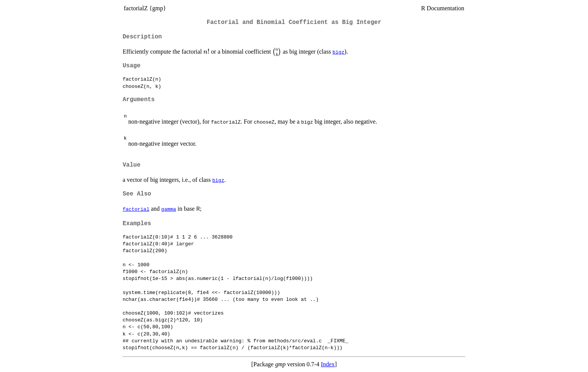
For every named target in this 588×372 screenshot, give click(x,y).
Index (328, 364)
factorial (136, 209)
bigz (338, 52)
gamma (169, 209)
